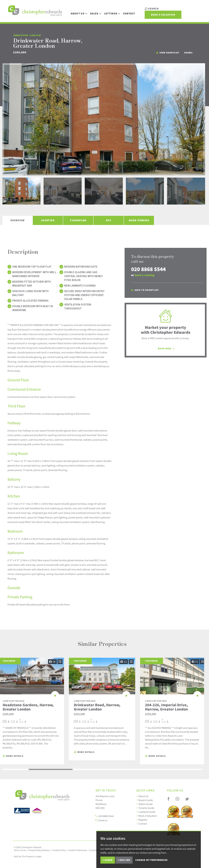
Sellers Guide (145, 804)
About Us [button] (81, 12)
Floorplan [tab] (78, 220)
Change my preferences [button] (151, 860)
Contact (131, 12)
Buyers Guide (145, 800)
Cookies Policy (59, 850)
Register (142, 820)
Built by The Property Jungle (28, 856)
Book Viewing (139, 220)
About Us (142, 796)
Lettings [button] (114, 12)
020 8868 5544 (148, 269)
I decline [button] (124, 860)
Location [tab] (48, 220)
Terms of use (20, 850)
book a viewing (145, 275)
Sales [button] (97, 12)
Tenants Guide (145, 808)
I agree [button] (108, 860)
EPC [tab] (109, 220)
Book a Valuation (184, 12)
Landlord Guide (146, 812)
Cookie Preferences (78, 850)
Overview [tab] (18, 220)
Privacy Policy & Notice (39, 850)
